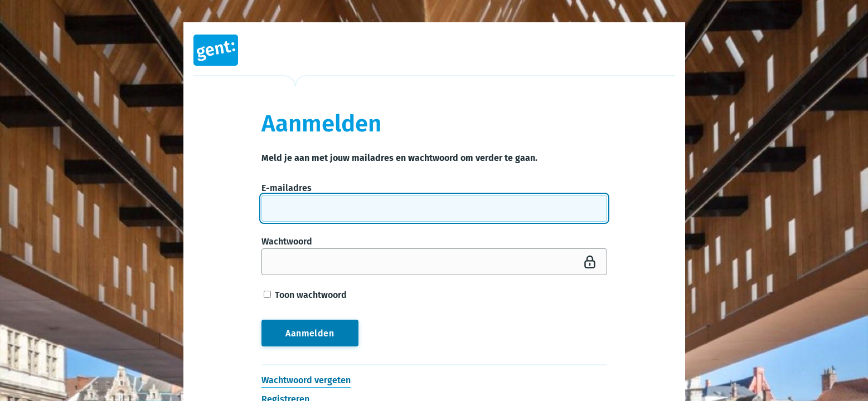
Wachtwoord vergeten (306, 380)
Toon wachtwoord (305, 295)
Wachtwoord (287, 241)
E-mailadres (287, 188)
